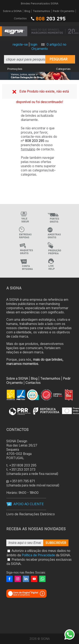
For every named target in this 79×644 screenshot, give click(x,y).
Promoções (15, 69)
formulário (28, 149)
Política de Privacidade (38, 555)
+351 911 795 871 (22, 481)
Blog (27, 11)
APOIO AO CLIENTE (29, 504)
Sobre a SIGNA (12, 11)
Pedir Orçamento (64, 11)
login (34, 44)
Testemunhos (42, 11)
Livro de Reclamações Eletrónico (31, 514)
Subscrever (56, 543)
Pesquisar (58, 59)
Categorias (63, 69)
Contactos (20, 18)
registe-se (20, 44)
